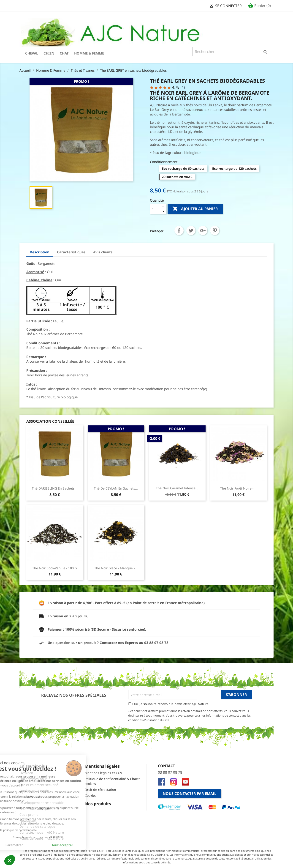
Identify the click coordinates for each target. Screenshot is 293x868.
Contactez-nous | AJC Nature (42, 832)
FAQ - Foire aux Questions (39, 809)
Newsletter (28, 820)
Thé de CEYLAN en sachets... (116, 488)
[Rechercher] (231, 52)
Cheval (32, 53)
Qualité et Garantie (34, 791)
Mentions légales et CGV (103, 773)
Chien (49, 53)
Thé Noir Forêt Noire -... (238, 488)
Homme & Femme (89, 53)
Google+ (203, 230)
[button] (10, 860)
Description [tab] (40, 252)
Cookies (91, 795)
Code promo (29, 815)
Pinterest (215, 230)
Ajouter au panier (195, 209)
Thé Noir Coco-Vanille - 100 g (55, 568)
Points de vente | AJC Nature (42, 838)
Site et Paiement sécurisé (39, 785)
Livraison (26, 773)
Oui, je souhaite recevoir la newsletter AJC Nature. (171, 704)
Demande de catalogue (37, 826)
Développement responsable (42, 803)
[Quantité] (155, 209)
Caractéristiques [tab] (71, 252)
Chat (64, 53)
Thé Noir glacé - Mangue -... (116, 568)
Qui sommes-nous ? (35, 779)
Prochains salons (32, 797)
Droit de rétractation (100, 790)
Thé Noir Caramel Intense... (177, 488)
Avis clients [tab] (103, 252)
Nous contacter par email (190, 794)
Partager (179, 230)
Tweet (191, 230)
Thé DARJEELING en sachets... (55, 488)
